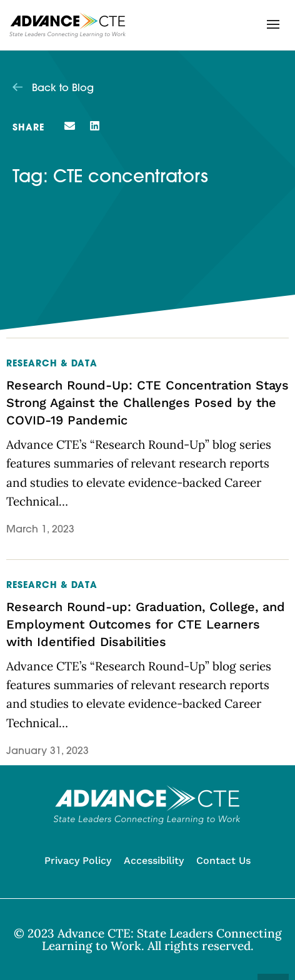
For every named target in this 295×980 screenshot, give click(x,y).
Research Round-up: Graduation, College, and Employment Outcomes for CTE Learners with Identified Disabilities (146, 624)
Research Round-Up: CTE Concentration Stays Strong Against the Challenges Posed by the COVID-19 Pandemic (147, 403)
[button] (273, 24)
